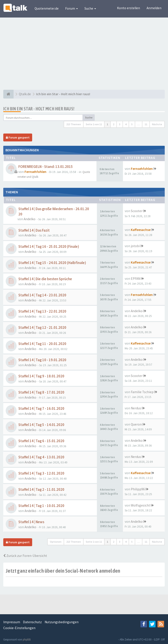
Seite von (94, 124)
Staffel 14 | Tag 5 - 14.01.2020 (41, 425)
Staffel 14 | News (31, 522)
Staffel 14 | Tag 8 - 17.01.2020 (41, 392)
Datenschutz (32, 622)
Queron (136, 424)
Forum (72, 8)
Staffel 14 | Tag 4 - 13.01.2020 (41, 457)
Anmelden (154, 8)
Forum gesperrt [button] (18, 137)
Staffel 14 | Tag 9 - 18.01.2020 (41, 376)
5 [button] (132, 124)
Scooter (137, 211)
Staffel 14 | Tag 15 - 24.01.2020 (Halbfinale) (52, 263)
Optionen (56, 542)
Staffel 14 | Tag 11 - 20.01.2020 (42, 344)
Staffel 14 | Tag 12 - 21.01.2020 (42, 328)
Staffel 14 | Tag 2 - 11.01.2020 (41, 490)
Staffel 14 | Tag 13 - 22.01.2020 (42, 311)
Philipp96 (138, 489)
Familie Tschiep (142, 392)
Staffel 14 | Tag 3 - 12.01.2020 (41, 473)
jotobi (135, 246)
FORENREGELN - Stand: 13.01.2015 (46, 167)
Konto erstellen (129, 8)
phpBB (27, 640)
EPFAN (136, 279)
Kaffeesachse (141, 230)
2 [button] (114, 124)
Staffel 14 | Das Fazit (34, 230)
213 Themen (74, 124)
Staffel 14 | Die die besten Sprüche (45, 279)
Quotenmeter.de (47, 8)
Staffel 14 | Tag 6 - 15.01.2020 (41, 441)
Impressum (12, 622)
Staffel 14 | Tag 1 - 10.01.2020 (41, 506)
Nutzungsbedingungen (62, 622)
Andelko (30, 219)
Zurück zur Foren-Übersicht (25, 556)
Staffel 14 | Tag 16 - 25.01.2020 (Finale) (49, 247)
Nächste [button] (157, 124)
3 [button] (120, 124)
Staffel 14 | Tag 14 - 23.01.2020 (42, 295)
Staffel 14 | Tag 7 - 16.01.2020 (41, 409)
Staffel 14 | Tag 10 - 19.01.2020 (42, 360)
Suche (90, 8)
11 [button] (146, 124)
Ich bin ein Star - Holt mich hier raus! (39, 109)
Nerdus (136, 408)
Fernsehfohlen (35, 172)
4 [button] (126, 124)
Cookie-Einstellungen (19, 628)
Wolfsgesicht (140, 505)
